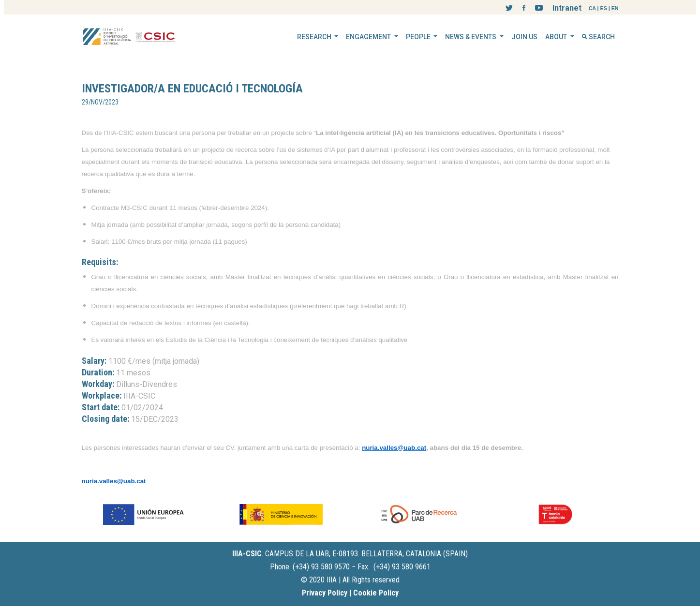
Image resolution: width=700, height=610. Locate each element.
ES (604, 8)
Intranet (567, 8)
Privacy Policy (325, 593)
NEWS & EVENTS (471, 37)
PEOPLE (419, 37)
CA (592, 8)
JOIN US (524, 37)
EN (615, 8)
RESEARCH (315, 37)
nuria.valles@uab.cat (394, 448)
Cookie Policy (376, 593)
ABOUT (557, 37)
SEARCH (598, 37)
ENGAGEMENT (369, 37)
